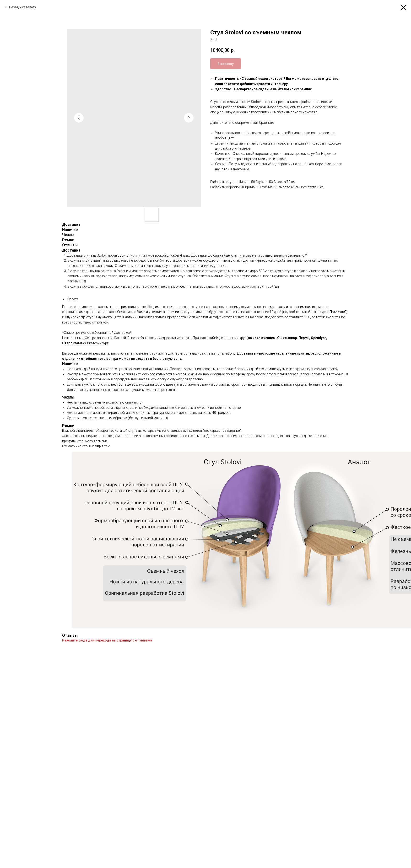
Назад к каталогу (23, 7)
